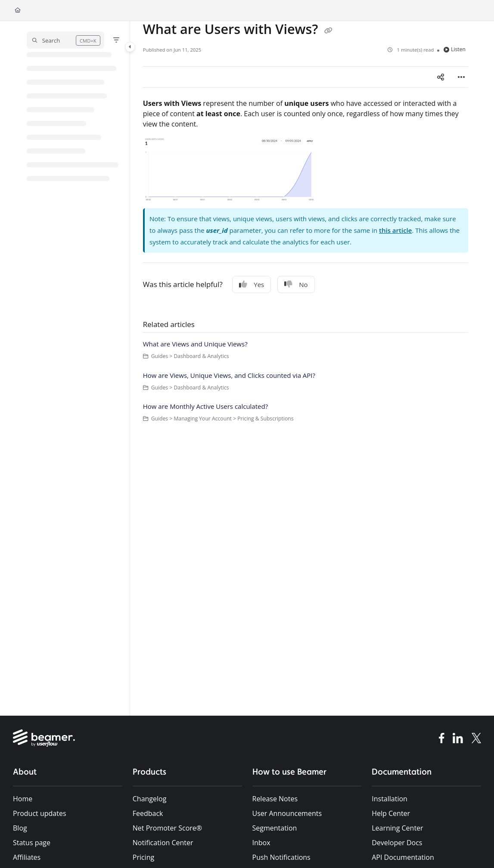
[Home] (18, 11)
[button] (65, 40)
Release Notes (275, 799)
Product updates (40, 813)
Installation (390, 799)
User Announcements (287, 813)
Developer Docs (397, 843)
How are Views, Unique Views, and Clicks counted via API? (229, 375)
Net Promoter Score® (167, 828)
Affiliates (27, 857)
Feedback (148, 813)
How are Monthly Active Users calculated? (205, 406)
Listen (455, 49)
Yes (252, 284)
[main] (306, 368)
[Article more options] (461, 77)
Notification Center (163, 843)
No (296, 284)
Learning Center (397, 828)
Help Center (391, 813)
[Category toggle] (130, 47)
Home (23, 799)
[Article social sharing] (441, 77)
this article (395, 230)
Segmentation (275, 828)
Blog (20, 828)
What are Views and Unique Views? (195, 344)
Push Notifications (281, 857)
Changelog (150, 799)
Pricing (143, 857)
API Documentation (403, 857)
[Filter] (116, 40)
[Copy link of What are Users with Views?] (328, 31)
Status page (32, 843)
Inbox (261, 843)
